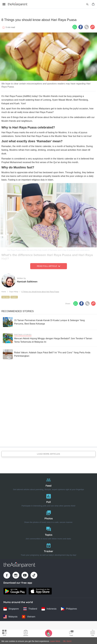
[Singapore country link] (11, 608)
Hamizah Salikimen (27, 281)
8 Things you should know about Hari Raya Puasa (40, 291)
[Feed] (48, 482)
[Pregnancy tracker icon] (49, 633)
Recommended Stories (18, 310)
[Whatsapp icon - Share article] (75, 26)
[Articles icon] (26, 633)
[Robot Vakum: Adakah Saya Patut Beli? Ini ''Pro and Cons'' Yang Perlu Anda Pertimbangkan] (48, 353)
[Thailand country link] (30, 608)
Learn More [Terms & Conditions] (55, 641)
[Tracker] (48, 548)
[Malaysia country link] (10, 616)
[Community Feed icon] (71, 633)
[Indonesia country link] (49, 608)
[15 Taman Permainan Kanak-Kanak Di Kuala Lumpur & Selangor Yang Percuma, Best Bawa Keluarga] (48, 321)
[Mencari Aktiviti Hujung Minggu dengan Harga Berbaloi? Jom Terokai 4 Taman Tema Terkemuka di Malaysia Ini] (48, 337)
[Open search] (87, 4)
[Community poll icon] (93, 633)
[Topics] (48, 532)
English (14, 296)
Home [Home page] (4, 291)
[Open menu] (4, 4)
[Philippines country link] (69, 608)
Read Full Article (48, 265)
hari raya (6, 296)
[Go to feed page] (18, 4)
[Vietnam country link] (29, 616)
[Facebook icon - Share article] (81, 26)
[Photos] (48, 515)
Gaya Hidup (14, 291)
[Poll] (48, 499)
